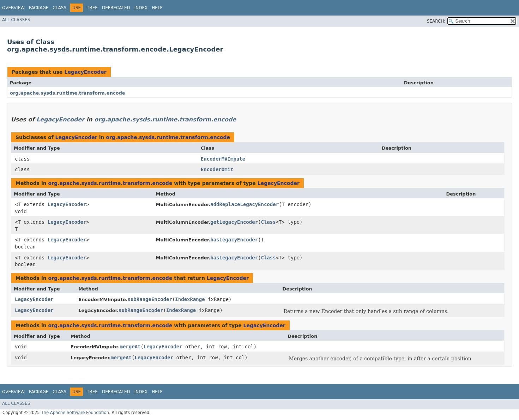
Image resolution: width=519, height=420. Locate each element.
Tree (92, 8)
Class (59, 8)
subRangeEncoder (150, 299)
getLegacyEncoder (234, 222)
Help (157, 8)
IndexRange (190, 299)
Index (141, 8)
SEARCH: (436, 21)
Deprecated (116, 8)
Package (39, 8)
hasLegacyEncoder (234, 240)
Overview (13, 8)
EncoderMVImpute (223, 159)
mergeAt (130, 347)
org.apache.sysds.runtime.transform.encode (68, 93)
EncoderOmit (217, 169)
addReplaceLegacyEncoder (245, 204)
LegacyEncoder (85, 72)
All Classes (16, 20)
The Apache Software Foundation (75, 413)
